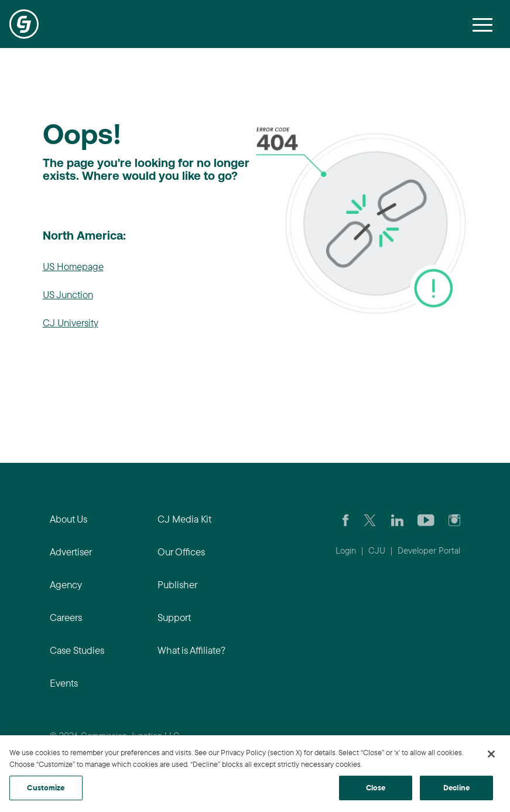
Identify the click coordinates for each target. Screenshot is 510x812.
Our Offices (181, 552)
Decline (456, 787)
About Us (69, 519)
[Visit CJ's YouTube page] (426, 519)
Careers (66, 617)
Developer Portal (429, 550)
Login (346, 550)
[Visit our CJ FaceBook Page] (346, 519)
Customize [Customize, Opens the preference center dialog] (46, 787)
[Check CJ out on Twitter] (370, 519)
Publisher (177, 584)
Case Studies (77, 650)
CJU (377, 550)
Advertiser (71, 552)
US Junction (68, 294)
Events (64, 683)
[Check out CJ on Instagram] (454, 519)
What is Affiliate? (191, 650)
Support (174, 617)
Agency (66, 584)
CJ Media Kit (184, 519)
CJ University (71, 323)
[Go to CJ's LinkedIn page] (397, 519)
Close (376, 787)
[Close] (491, 754)
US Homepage (73, 266)
